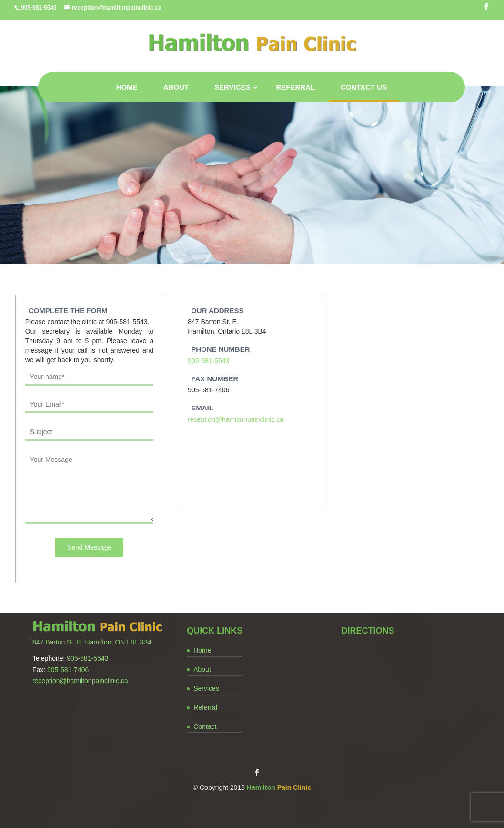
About (176, 87)
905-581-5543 (208, 361)
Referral (295, 87)
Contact (205, 726)
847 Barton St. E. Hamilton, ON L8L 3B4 (92, 642)
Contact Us (364, 87)
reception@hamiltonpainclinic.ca (236, 419)
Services (232, 87)
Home (127, 87)
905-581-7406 (68, 670)
